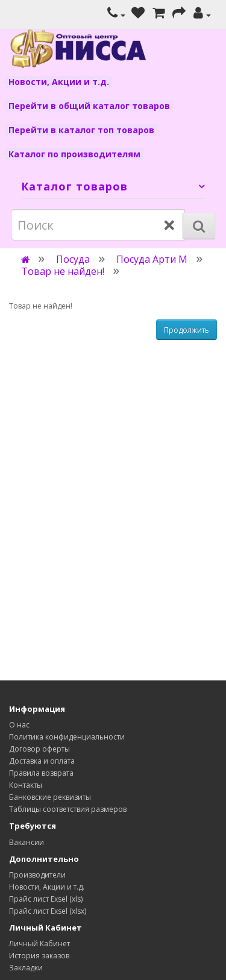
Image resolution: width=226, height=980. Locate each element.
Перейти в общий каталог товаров (89, 106)
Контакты (26, 785)
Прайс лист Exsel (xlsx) (48, 911)
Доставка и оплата (42, 761)
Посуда (73, 259)
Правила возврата (41, 773)
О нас (19, 725)
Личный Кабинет (39, 944)
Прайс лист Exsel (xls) (46, 899)
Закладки (26, 968)
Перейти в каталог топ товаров (81, 130)
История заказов (39, 956)
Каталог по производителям (74, 154)
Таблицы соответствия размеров (68, 809)
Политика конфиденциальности (67, 737)
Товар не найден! (63, 271)
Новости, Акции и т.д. (59, 82)
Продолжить (187, 330)
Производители (37, 875)
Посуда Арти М (152, 259)
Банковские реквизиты (50, 797)
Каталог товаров (74, 186)
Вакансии (27, 842)
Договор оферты (39, 749)
